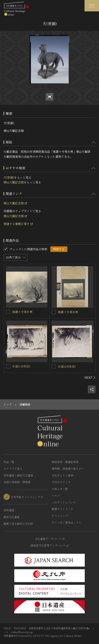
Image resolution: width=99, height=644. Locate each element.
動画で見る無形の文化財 (18, 524)
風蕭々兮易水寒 (22, 312)
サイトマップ (60, 516)
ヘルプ (56, 495)
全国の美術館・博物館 (17, 482)
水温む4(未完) (21, 366)
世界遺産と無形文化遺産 (18, 475)
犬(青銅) (9, 177)
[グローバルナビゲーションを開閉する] (92, 6)
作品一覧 (9, 462)
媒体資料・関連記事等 (65, 462)
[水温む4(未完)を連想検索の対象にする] (8, 366)
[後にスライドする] (90, 378)
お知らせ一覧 (60, 489)
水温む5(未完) (67, 366)
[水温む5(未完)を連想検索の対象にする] (54, 366)
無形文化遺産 (12, 517)
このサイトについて (64, 502)
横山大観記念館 (14, 182)
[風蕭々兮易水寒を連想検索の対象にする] (8, 312)
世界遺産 (9, 510)
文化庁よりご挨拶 (62, 475)
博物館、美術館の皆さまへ (68, 469)
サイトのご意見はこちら (66, 522)
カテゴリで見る (13, 469)
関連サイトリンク (62, 509)
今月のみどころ (61, 482)
